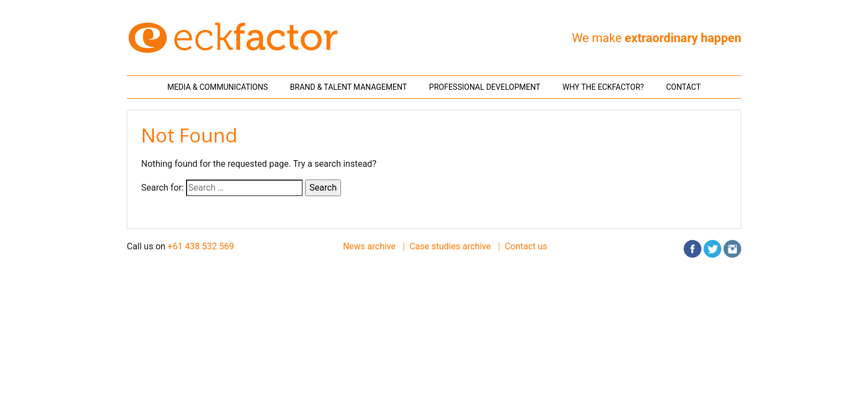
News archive (369, 247)
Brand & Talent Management (348, 87)
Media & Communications (218, 87)
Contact (683, 87)
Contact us (526, 247)
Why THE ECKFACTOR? (603, 87)
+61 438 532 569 (201, 246)
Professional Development (485, 87)
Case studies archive (450, 247)
